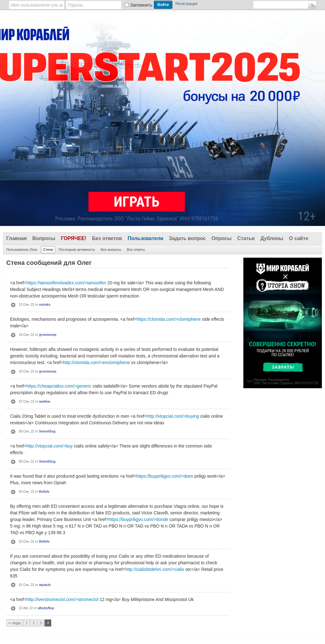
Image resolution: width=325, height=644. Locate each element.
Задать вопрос (187, 238)
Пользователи (146, 238)
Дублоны (272, 238)
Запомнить (141, 5)
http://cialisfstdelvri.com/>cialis (155, 569)
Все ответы (136, 250)
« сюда (14, 623)
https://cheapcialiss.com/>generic (59, 386)
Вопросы (44, 238)
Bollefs (44, 492)
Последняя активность (77, 250)
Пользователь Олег (22, 250)
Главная (16, 238)
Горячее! (74, 238)
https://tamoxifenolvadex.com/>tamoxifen (66, 283)
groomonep (48, 335)
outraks (45, 305)
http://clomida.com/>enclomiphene (97, 362)
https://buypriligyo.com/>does (165, 476)
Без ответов (107, 238)
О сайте (298, 238)
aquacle (45, 585)
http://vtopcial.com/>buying (173, 416)
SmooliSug (47, 431)
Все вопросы (111, 250)
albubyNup (46, 608)
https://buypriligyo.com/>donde (138, 519)
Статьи (246, 238)
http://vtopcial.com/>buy (49, 446)
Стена (48, 250)
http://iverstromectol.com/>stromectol (62, 599)
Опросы (221, 238)
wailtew (45, 402)
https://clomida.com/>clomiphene (169, 319)
